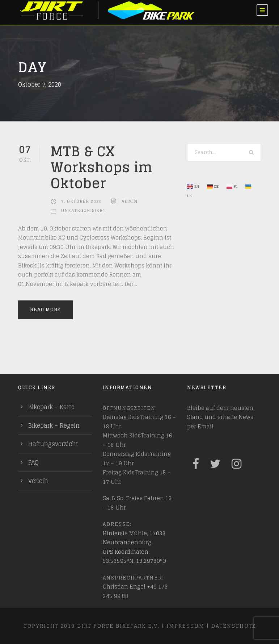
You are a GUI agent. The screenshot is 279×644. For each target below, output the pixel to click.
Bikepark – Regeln (54, 425)
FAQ (33, 462)
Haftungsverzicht (53, 444)
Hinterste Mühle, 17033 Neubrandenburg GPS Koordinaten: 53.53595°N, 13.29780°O (134, 547)
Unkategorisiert (83, 211)
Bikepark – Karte (51, 407)
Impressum (185, 626)
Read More (45, 310)
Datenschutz (234, 626)
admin (130, 201)
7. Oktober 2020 (82, 201)
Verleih (38, 481)
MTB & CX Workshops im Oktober (102, 167)
